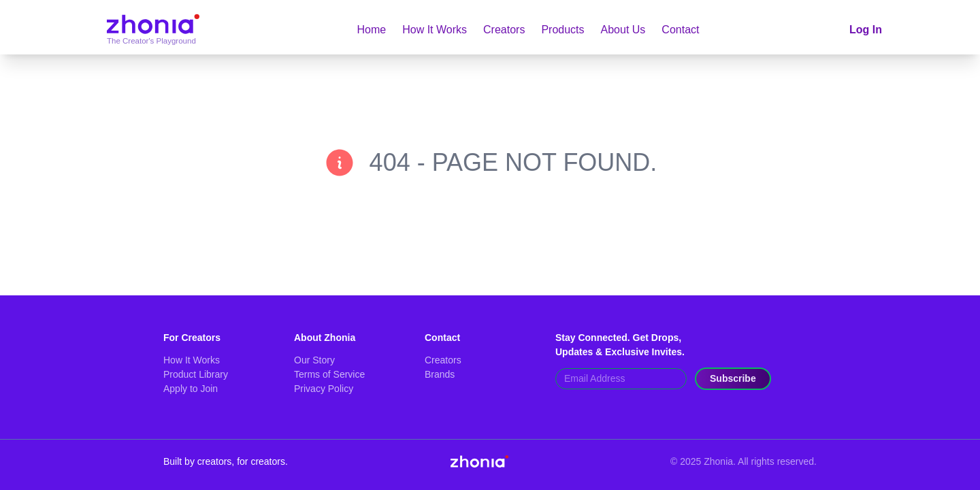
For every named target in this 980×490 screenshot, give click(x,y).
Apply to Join (191, 389)
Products (562, 30)
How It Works (435, 30)
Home (372, 30)
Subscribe (733, 378)
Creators (504, 30)
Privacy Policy (324, 389)
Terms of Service (329, 374)
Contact (680, 30)
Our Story (314, 360)
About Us (623, 30)
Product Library (196, 374)
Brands (440, 374)
